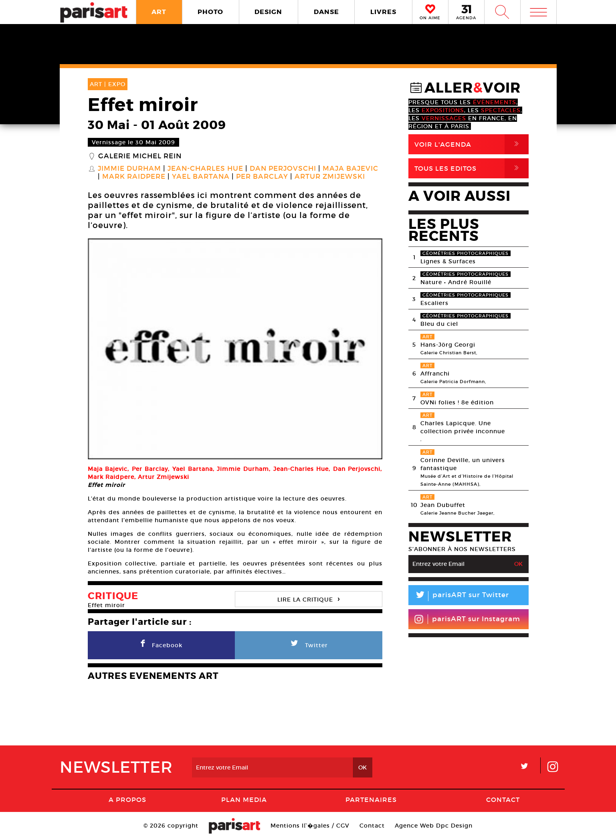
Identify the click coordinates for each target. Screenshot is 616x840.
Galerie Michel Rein (140, 156)
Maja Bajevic (350, 169)
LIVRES (383, 12)
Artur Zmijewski (330, 177)
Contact (503, 800)
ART (159, 12)
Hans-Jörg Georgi (448, 345)
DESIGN (268, 12)
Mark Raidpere (134, 177)
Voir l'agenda (472, 144)
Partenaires (371, 800)
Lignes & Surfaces (448, 261)
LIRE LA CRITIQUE (309, 599)
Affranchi (435, 374)
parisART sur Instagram (467, 619)
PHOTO (210, 12)
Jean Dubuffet (443, 505)
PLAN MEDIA (244, 800)
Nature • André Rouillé (456, 282)
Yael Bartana (201, 177)
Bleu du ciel (439, 324)
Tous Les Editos (472, 168)
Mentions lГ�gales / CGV (310, 826)
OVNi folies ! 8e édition (457, 402)
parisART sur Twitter (459, 596)
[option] (235, 349)
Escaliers (434, 303)
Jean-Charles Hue (205, 169)
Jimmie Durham (129, 169)
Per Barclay (262, 177)
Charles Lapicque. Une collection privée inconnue (463, 427)
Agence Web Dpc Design (434, 826)
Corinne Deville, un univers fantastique (463, 464)
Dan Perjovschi (283, 169)
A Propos (127, 800)
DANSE (326, 12)
